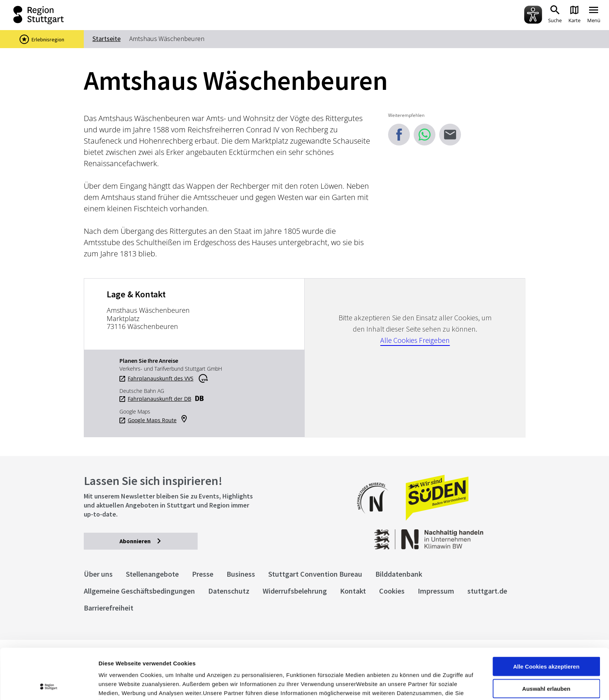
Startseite (107, 39)
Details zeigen (400, 685)
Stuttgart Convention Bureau (315, 574)
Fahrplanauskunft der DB (159, 399)
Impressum (114, 661)
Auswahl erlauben (546, 638)
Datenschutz (229, 591)
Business (241, 574)
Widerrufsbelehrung (295, 591)
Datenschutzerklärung (167, 661)
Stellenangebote (152, 574)
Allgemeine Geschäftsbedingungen (139, 591)
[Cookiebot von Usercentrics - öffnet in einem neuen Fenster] (49, 685)
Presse (203, 574)
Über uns (98, 574)
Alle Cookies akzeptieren (546, 616)
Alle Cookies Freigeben (415, 340)
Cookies (392, 591)
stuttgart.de (487, 591)
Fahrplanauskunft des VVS (161, 379)
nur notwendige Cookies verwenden (546, 663)
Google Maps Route (152, 420)
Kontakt (353, 591)
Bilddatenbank (399, 574)
